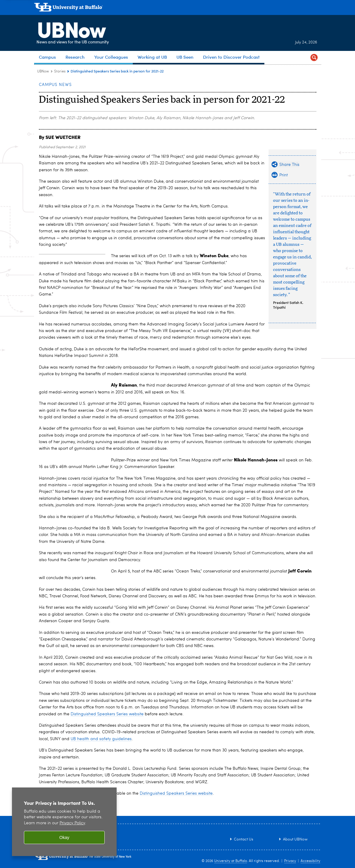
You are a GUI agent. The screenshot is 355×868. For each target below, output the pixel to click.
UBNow (68, 28)
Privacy (290, 861)
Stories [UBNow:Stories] (60, 72)
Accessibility (310, 861)
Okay (64, 837)
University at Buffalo (231, 861)
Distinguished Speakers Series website (107, 714)
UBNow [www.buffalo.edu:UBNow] (43, 72)
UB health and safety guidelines (101, 739)
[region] (64, 822)
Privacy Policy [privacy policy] (72, 823)
